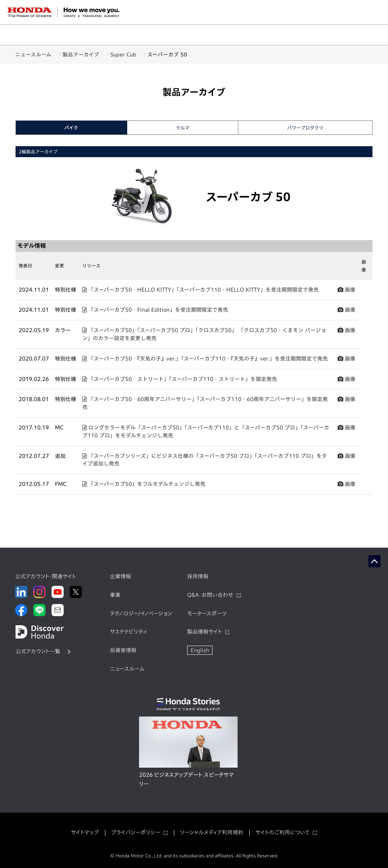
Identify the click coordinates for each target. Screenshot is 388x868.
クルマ (183, 128)
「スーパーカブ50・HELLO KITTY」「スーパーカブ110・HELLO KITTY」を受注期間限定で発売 (200, 290)
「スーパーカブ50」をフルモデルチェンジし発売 (144, 484)
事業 (115, 595)
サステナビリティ (128, 632)
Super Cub (135, 55)
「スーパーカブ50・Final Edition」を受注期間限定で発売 (155, 310)
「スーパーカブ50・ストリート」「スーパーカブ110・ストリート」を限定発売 (180, 379)
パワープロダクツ (305, 128)
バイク (71, 128)
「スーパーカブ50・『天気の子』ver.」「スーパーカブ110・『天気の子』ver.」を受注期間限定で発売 (205, 359)
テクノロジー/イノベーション (141, 614)
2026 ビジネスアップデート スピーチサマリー (186, 779)
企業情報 (120, 576)
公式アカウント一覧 (38, 651)
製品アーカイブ (87, 55)
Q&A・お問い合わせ (210, 595)
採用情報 (198, 576)
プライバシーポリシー (136, 832)
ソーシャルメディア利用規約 (212, 832)
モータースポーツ (207, 614)
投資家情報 (123, 650)
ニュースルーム (33, 55)
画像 (347, 290)
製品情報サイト (205, 632)
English (200, 650)
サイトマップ (85, 832)
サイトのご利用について (282, 832)
